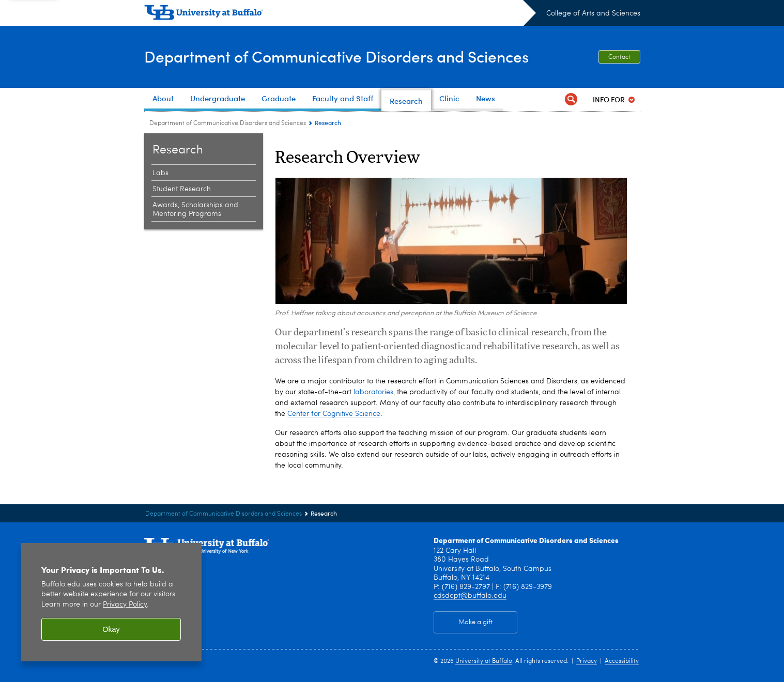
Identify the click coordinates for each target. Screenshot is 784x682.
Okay (111, 629)
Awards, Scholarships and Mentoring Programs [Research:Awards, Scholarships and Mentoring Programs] (195, 210)
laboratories (373, 392)
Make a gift (475, 622)
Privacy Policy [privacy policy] (125, 605)
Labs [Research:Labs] (160, 173)
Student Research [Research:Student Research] (182, 189)
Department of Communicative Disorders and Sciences (336, 56)
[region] (111, 602)
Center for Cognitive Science (334, 414)
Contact (619, 57)
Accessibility (622, 661)
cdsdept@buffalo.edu (470, 596)
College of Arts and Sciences (593, 13)
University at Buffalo (484, 661)
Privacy (587, 661)
